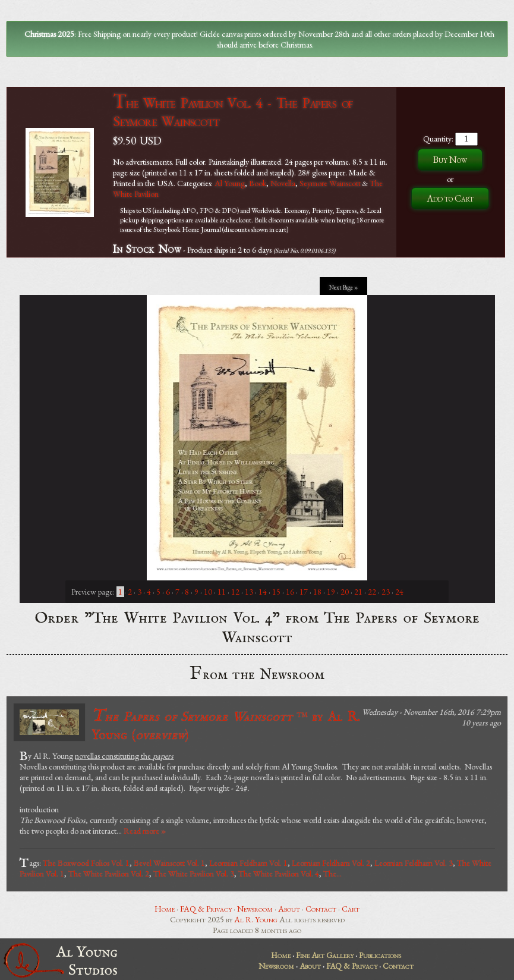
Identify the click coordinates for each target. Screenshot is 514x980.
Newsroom (255, 909)
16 (290, 592)
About (289, 909)
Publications (380, 955)
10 (208, 592)
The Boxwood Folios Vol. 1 (86, 863)
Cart (351, 909)
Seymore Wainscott (330, 183)
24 (399, 592)
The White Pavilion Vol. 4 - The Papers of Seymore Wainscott (233, 112)
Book (258, 183)
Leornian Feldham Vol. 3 (414, 863)
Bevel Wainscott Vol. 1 (169, 863)
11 (222, 592)
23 (386, 592)
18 (317, 592)
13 (249, 592)
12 (235, 592)
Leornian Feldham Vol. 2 (331, 863)
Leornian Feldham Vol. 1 (248, 863)
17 (304, 592)
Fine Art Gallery (325, 955)
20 (345, 592)
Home (165, 909)
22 (372, 592)
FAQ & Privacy (206, 909)
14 (263, 592)
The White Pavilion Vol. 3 (194, 874)
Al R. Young (256, 919)
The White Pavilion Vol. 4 (279, 874)
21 (358, 592)
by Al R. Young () (226, 725)
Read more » (145, 831)
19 (331, 592)
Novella (283, 183)
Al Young (230, 183)
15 (276, 592)
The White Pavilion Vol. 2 (109, 874)
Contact (321, 909)
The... (332, 874)
